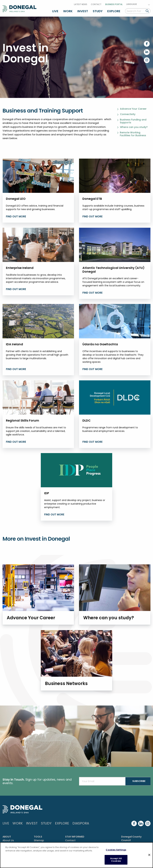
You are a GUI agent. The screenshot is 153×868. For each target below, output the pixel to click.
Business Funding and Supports (133, 121)
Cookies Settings (116, 850)
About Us (8, 840)
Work (68, 11)
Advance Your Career (133, 108)
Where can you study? (134, 127)
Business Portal (114, 4)
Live (55, 11)
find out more (16, 216)
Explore (114, 11)
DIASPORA (81, 823)
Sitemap (39, 840)
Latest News (81, 4)
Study (98, 11)
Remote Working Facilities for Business (133, 134)
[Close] (149, 855)
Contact (96, 4)
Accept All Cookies (116, 860)
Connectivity (128, 114)
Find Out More (16, 369)
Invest (83, 11)
